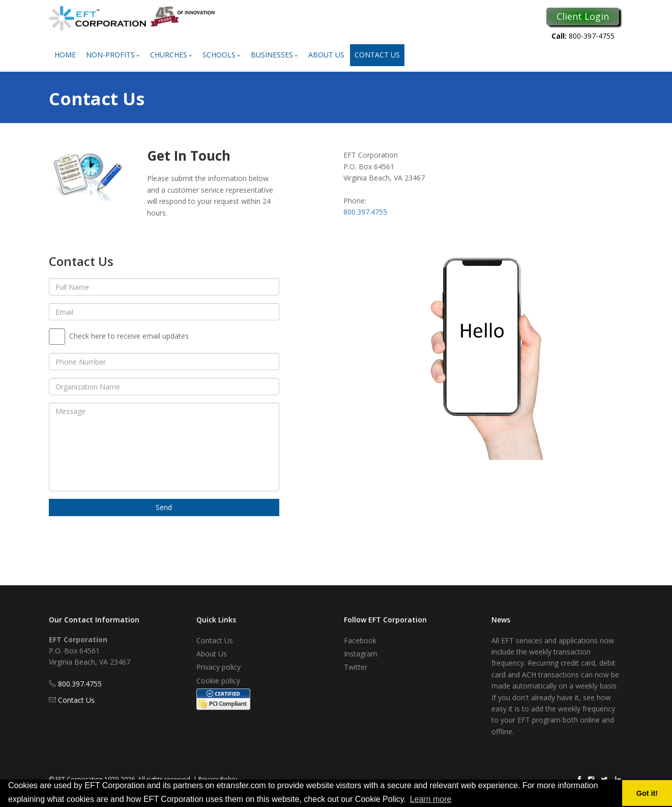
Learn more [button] (431, 799)
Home (65, 55)
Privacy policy (218, 667)
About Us (326, 55)
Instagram (361, 654)
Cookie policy (218, 681)
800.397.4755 (365, 212)
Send (164, 507)
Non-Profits (113, 55)
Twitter (356, 667)
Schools (222, 55)
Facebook (360, 640)
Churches (171, 55)
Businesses (274, 55)
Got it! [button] (647, 793)
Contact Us (377, 55)
